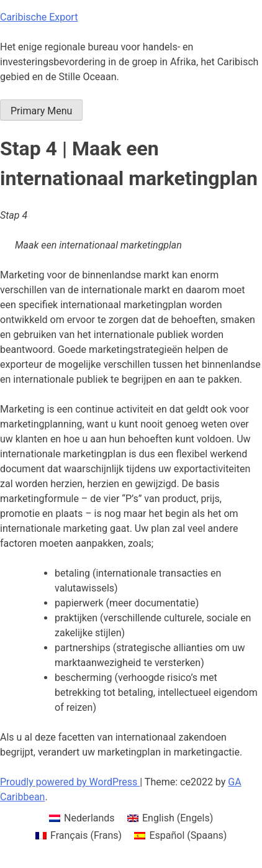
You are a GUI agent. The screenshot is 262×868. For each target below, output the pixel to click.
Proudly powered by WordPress (70, 782)
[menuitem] (82, 818)
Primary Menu (41, 111)
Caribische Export (39, 17)
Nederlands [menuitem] (89, 818)
